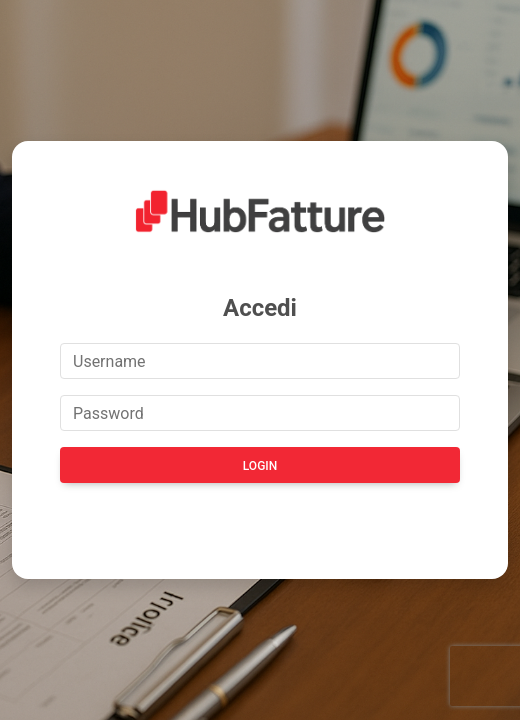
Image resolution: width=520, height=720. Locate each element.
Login (260, 466)
